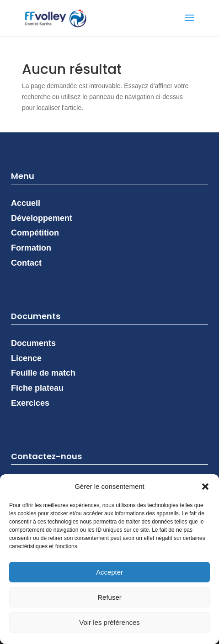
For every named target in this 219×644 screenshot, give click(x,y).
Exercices (30, 403)
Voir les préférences (109, 622)
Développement (42, 218)
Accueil (26, 203)
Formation (31, 248)
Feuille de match (43, 373)
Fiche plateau (37, 388)
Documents (33, 343)
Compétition (35, 233)
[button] (205, 487)
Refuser (109, 597)
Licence (26, 358)
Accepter (109, 572)
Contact (26, 263)
